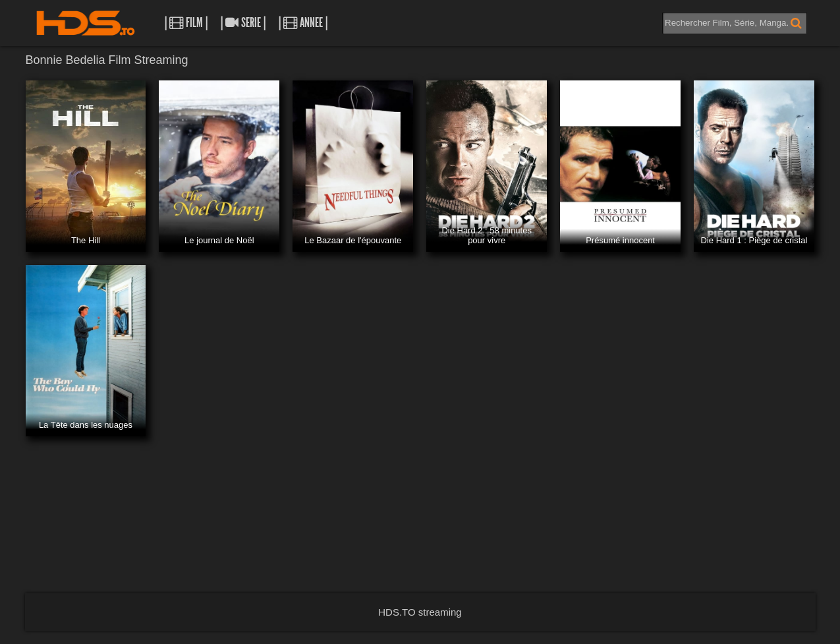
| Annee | (303, 23)
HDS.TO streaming (420, 612)
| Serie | (243, 23)
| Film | (186, 23)
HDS (86, 23)
